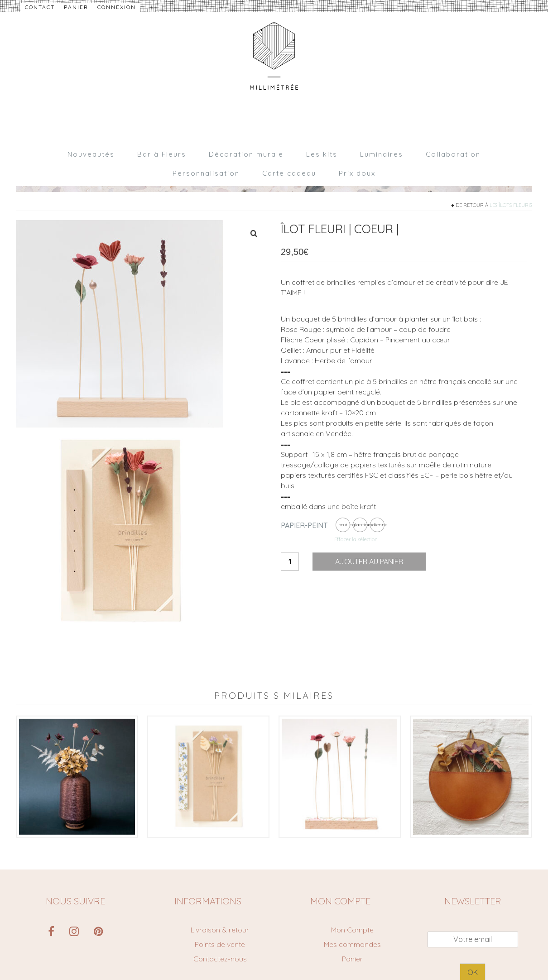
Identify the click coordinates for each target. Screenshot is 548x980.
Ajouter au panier (369, 562)
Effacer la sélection (356, 539)
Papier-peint (304, 525)
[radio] (343, 525)
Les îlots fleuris (511, 205)
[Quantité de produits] (290, 562)
